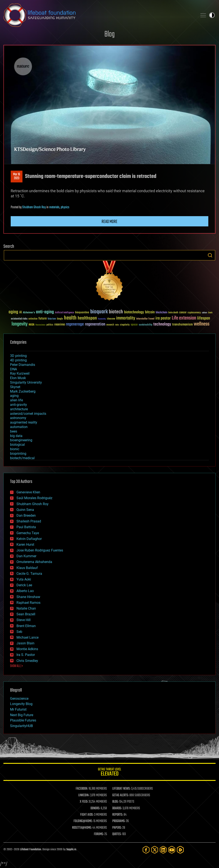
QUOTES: (117, 834)
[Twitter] (155, 850)
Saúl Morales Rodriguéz (34, 498)
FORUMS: (99, 834)
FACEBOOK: (82, 789)
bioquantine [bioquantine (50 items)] (82, 312)
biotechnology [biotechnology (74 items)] (134, 312)
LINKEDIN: (84, 795)
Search (210, 255)
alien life (16, 400)
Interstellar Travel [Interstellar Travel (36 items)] (145, 319)
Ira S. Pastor (26, 655)
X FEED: (84, 802)
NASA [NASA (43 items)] (32, 325)
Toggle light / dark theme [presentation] (212, 15)
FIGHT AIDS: (87, 815)
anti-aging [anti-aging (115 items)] (45, 312)
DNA (13, 369)
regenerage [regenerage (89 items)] (75, 324)
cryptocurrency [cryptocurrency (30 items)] (194, 313)
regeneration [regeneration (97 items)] (95, 324)
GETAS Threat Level (109, 773)
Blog (109, 34)
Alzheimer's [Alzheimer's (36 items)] (29, 313)
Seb (19, 632)
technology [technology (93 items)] (162, 325)
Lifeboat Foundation (31, 850)
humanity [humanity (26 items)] (102, 319)
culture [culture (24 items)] (204, 313)
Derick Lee (24, 585)
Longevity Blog (21, 704)
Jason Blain (25, 643)
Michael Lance (27, 637)
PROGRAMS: (119, 821)
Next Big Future (22, 715)
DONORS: (95, 808)
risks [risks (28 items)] (117, 325)
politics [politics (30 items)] (50, 325)
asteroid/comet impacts (28, 414)
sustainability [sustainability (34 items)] (146, 325)
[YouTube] (172, 850)
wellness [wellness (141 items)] (202, 324)
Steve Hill (24, 620)
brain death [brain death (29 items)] (173, 313)
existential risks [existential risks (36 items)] (19, 319)
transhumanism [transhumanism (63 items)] (182, 325)
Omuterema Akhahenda (34, 562)
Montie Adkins (27, 649)
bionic (15, 449)
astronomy (18, 418)
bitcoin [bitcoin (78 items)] (150, 312)
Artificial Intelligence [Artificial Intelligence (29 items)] (64, 313)
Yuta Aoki (24, 579)
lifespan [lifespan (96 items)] (204, 318)
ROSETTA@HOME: (82, 828)
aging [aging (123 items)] (13, 312)
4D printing (18, 360)
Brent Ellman (26, 626)
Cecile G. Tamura (29, 574)
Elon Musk (18, 378)
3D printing (18, 356)
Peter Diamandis (23, 365)
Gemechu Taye (28, 533)
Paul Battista (26, 527)
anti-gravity (18, 405)
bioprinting (18, 454)
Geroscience (19, 699)
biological (17, 445)
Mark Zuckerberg (23, 391)
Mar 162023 (17, 176)
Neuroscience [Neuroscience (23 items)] (40, 325)
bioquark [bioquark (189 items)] (99, 312)
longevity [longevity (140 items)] (20, 324)
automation (19, 427)
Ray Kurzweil (20, 373)
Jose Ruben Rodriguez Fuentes (40, 550)
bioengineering (21, 440)
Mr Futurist (18, 709)
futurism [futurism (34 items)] (52, 319)
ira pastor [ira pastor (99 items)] (163, 318)
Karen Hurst (25, 545)
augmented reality (24, 422)
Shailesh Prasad (29, 521)
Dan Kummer (26, 556)
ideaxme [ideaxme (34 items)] (111, 319)
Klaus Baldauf (27, 568)
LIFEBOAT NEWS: (121, 789)
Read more (109, 222)
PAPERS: (117, 828)
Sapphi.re (71, 850)
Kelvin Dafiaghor (29, 539)
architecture (19, 409)
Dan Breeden (26, 515)
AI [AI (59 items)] (21, 313)
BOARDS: (117, 808)
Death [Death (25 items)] (210, 313)
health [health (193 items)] (70, 318)
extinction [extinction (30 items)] (33, 319)
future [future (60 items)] (43, 319)
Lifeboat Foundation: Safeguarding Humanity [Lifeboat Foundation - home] (99, 15)
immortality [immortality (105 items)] (126, 318)
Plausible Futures (23, 720)
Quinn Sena (25, 510)
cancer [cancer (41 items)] (183, 313)
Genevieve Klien (28, 492)
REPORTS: (118, 815)
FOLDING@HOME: (83, 821)
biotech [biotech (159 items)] (116, 312)
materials (54, 207)
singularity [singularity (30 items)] (125, 325)
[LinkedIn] (163, 850)
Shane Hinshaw (28, 597)
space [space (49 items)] (134, 325)
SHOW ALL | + (17, 666)
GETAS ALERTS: (121, 795)
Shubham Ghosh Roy (34, 207)
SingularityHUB (21, 726)
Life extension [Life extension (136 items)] (184, 318)
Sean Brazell (26, 614)
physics (65, 207)
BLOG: (115, 802)
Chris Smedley (27, 661)
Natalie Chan (26, 608)
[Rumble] (180, 850)
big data (16, 436)
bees (14, 431)
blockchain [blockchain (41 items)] (161, 313)
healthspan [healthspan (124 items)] (87, 318)
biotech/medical (22, 458)
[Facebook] (146, 850)
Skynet (15, 387)
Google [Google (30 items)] (60, 319)
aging (14, 396)
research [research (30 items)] (110, 325)
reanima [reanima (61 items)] (60, 325)
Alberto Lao (25, 591)
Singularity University (26, 382)
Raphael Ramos (28, 603)
